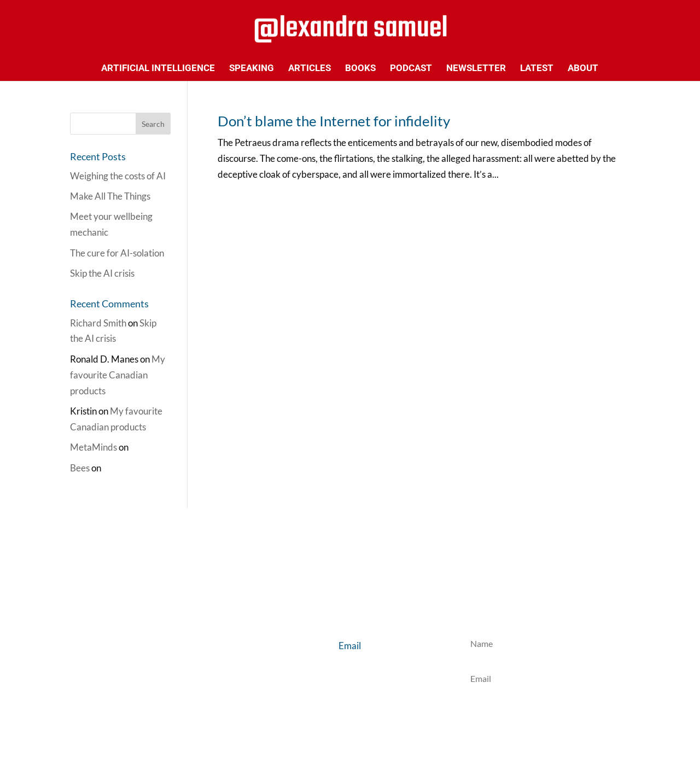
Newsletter (476, 69)
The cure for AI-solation (117, 253)
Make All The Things (110, 196)
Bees (80, 468)
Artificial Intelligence (158, 69)
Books (360, 69)
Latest (537, 69)
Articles (310, 69)
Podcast (411, 69)
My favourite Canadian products (118, 375)
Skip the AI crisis (102, 273)
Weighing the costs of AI (118, 176)
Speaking (252, 69)
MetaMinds (94, 447)
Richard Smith (98, 323)
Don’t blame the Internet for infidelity (334, 121)
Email (350, 646)
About (583, 69)
